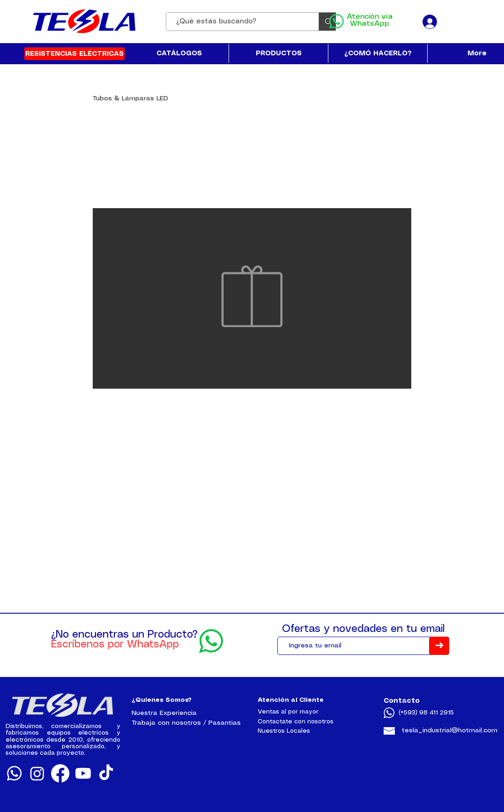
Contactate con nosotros (296, 722)
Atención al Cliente (291, 700)
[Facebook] (60, 773)
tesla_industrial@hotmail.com (450, 730)
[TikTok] (106, 773)
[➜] (439, 646)
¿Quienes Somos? (162, 700)
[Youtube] (83, 773)
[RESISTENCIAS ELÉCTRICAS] (74, 54)
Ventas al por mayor (288, 712)
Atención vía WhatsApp (370, 20)
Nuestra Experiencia (164, 713)
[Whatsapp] (14, 773)
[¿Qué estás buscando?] (237, 22)
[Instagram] (37, 773)
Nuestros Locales (284, 731)
